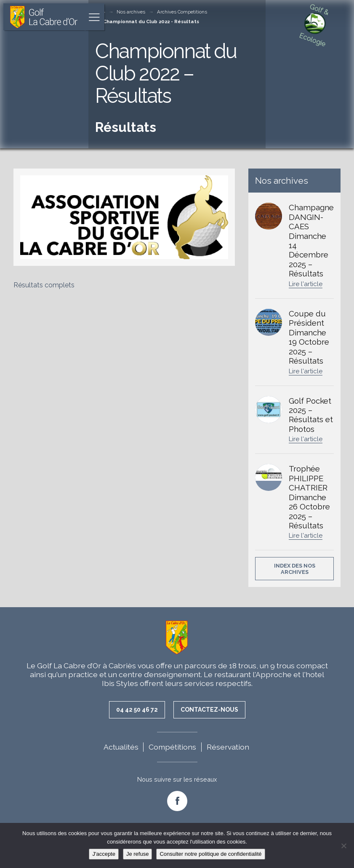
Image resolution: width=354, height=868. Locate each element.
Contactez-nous (209, 710)
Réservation (228, 747)
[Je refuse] (343, 846)
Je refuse (137, 854)
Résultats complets (44, 285)
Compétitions (172, 747)
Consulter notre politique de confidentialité (210, 854)
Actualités (121, 747)
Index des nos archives (295, 569)
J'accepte (104, 854)
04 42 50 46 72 (137, 710)
